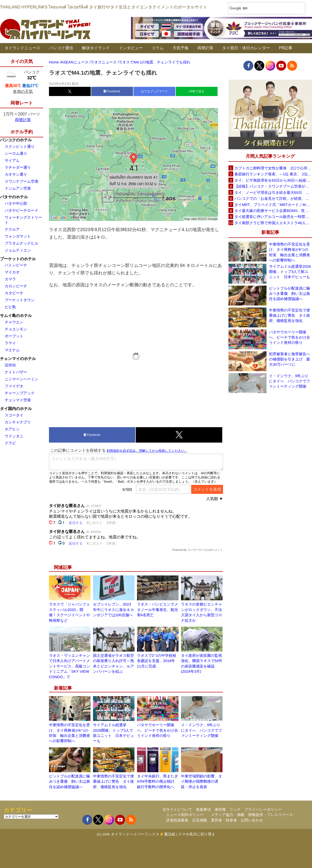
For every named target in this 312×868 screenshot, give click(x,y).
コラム (158, 48)
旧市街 (10, 365)
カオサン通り (16, 174)
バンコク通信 (61, 48)
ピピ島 (10, 307)
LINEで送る (197, 91)
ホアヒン (12, 429)
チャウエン (14, 322)
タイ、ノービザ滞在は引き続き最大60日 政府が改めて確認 (273, 192)
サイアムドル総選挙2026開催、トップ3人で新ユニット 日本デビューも (290, 272)
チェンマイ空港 (18, 400)
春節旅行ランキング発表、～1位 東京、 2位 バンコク (273, 174)
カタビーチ (14, 293)
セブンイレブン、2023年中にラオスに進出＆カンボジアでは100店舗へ (113, 610)
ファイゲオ (14, 386)
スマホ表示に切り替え (197, 834)
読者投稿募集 (177, 820)
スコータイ (14, 415)
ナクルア (12, 229)
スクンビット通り (20, 146)
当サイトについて (177, 809)
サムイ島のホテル (16, 316)
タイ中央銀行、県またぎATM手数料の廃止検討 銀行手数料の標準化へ (158, 781)
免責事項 (203, 809)
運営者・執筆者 (224, 820)
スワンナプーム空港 (22, 181)
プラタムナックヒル (22, 243)
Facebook (112, 91)
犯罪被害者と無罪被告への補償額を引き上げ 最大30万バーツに (290, 359)
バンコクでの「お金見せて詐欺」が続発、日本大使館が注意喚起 (273, 198)
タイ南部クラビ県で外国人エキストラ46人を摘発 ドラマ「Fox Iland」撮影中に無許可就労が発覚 (273, 223)
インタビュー (131, 48)
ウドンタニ (14, 436)
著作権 (220, 809)
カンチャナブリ (18, 422)
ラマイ (10, 343)
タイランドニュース (22, 48)
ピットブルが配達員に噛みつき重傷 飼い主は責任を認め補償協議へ (69, 781)
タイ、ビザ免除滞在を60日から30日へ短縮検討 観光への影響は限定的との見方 (273, 180)
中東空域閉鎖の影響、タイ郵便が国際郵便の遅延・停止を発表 (201, 781)
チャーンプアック (20, 393)
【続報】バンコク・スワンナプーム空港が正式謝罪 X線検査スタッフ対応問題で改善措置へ (273, 186)
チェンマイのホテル (18, 359)
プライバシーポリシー (263, 809)
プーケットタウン (20, 300)
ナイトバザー (16, 372)
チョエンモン (16, 329)
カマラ (10, 279)
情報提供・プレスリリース (270, 815)
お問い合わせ (252, 820)
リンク (235, 809)
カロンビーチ (16, 286)
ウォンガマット (18, 236)
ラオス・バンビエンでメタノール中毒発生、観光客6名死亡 (157, 610)
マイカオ (12, 272)
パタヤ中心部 (16, 203)
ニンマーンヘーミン (22, 379)
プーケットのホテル (18, 259)
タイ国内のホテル (16, 409)
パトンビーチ (16, 265)
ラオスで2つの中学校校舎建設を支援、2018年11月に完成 (157, 661)
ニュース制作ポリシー (185, 815)
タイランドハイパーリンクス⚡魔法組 (143, 834)
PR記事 (286, 48)
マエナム (12, 350)
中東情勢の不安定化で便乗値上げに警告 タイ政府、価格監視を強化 (113, 781)
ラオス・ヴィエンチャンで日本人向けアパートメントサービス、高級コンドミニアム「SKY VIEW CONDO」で (69, 666)
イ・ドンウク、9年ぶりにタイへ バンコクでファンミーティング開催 (201, 730)
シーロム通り (16, 153)
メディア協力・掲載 (228, 815)
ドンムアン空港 (18, 188)
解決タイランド (96, 48)
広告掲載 (200, 820)
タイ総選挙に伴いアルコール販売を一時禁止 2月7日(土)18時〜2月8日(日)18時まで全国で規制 (273, 217)
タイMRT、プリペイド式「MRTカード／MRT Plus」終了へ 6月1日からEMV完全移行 (273, 205)
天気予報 (180, 48)
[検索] (260, 8)
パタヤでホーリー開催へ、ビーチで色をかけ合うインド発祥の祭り (157, 730)
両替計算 (205, 48)
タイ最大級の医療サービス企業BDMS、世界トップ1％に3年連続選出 (273, 211)
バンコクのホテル (16, 140)
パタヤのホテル (14, 197)
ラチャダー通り (18, 167)
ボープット (14, 336)
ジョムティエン (18, 250)
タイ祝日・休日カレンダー (246, 48)
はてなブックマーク (154, 91)
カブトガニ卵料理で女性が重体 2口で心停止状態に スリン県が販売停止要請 (273, 168)
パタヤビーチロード (22, 210)
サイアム (12, 160)
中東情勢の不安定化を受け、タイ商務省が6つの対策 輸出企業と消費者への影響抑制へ (290, 252)
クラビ (10, 443)
